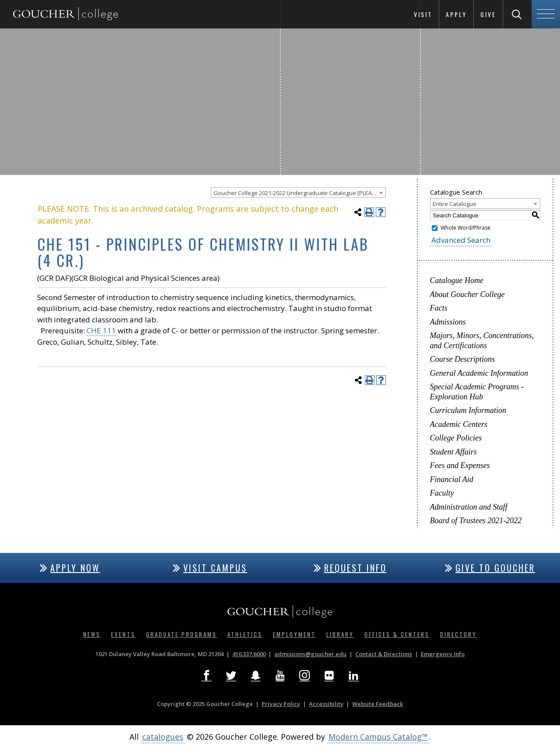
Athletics (245, 634)
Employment (294, 634)
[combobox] (298, 192)
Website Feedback (378, 704)
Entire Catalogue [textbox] (455, 204)
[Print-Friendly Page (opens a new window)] (369, 212)
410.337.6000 (249, 654)
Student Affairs (453, 452)
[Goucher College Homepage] (66, 14)
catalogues (163, 737)
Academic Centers (459, 424)
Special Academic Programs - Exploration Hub (477, 392)
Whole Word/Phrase (465, 228)
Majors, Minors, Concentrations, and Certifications (482, 341)
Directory (458, 634)
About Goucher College (467, 294)
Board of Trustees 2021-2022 (476, 521)
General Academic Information (479, 373)
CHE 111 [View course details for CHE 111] (101, 330)
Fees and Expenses (460, 465)
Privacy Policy (281, 704)
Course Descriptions (463, 359)
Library (340, 634)
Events (123, 634)
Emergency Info (443, 654)
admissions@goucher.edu (310, 654)
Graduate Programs (182, 634)
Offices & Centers (397, 634)
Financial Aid (452, 479)
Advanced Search (461, 240)
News (92, 634)
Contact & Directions (384, 654)
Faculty (442, 493)
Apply (456, 14)
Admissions (448, 322)
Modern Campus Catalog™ (378, 737)
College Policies (456, 438)
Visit (423, 14)
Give (488, 14)
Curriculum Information (468, 410)
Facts (439, 308)
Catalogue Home (457, 280)
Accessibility (326, 704)
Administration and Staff (469, 507)
